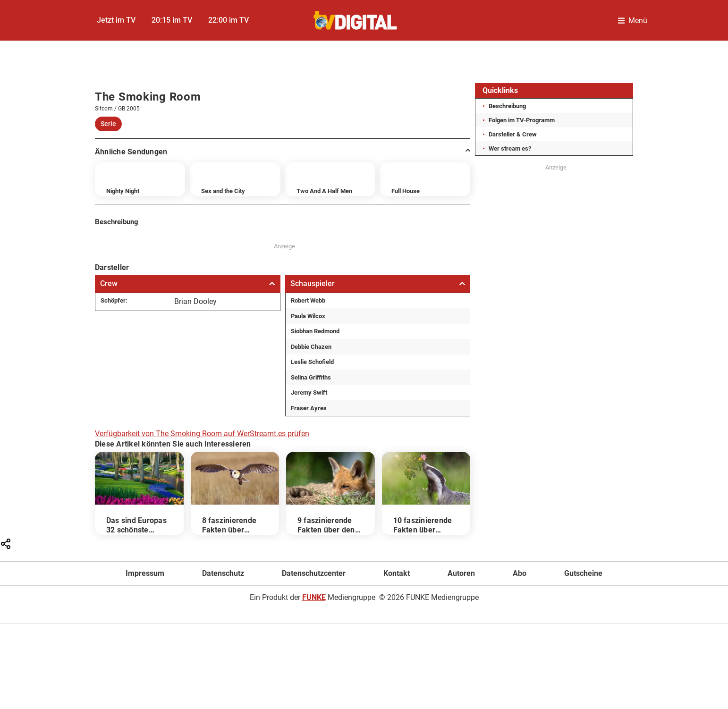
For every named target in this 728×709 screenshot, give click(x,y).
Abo (520, 573)
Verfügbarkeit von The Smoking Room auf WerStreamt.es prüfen (202, 434)
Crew (188, 283)
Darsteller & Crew (513, 134)
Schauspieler (378, 283)
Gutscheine (583, 573)
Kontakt (397, 573)
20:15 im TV (172, 20)
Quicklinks (500, 90)
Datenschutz (223, 573)
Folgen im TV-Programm (522, 120)
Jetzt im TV (116, 20)
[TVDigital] (356, 21)
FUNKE (314, 597)
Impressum (145, 573)
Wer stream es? (510, 148)
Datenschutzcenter (314, 573)
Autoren (461, 573)
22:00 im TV (229, 20)
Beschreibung (507, 106)
